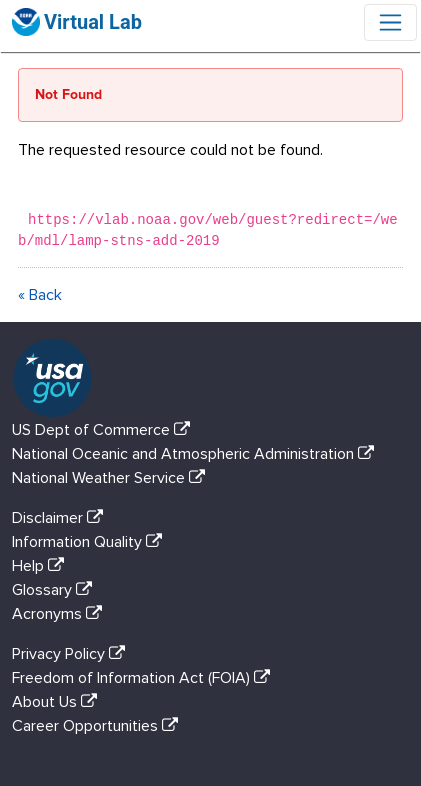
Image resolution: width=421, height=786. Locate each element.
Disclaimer (61, 518)
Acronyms (61, 614)
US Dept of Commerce (105, 430)
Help (42, 566)
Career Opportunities (99, 726)
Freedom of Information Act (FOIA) (145, 678)
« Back (40, 295)
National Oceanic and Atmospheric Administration (197, 454)
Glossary (56, 590)
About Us (58, 702)
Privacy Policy (72, 654)
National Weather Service (112, 478)
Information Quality (91, 542)
